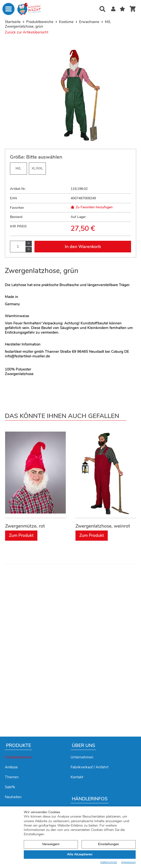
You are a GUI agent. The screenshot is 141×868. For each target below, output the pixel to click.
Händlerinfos (90, 799)
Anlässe (11, 767)
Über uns (83, 746)
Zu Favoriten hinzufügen (92, 207)
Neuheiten (13, 797)
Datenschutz (109, 862)
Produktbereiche (18, 757)
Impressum (129, 862)
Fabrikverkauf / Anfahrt (90, 767)
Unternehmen (82, 757)
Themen (12, 777)
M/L (18, 168)
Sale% (10, 787)
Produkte (19, 746)
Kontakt (77, 777)
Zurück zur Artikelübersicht (27, 32)
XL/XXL (37, 168)
